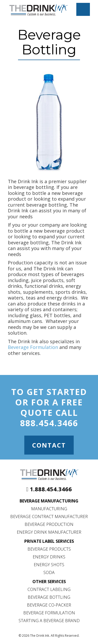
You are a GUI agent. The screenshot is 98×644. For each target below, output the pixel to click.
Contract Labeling (49, 589)
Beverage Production (49, 524)
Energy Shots (49, 565)
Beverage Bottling (49, 597)
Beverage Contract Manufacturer (49, 517)
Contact (49, 445)
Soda (49, 572)
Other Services (49, 582)
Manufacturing (49, 509)
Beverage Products (49, 549)
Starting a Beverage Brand (49, 621)
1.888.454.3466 (51, 489)
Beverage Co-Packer (49, 605)
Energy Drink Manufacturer (49, 532)
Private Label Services (49, 541)
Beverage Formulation (33, 347)
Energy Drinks (49, 557)
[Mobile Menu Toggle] (83, 9)
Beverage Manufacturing (49, 501)
